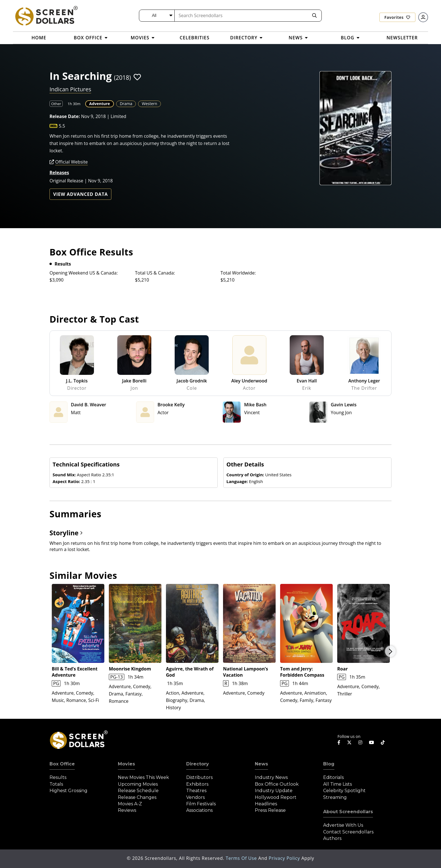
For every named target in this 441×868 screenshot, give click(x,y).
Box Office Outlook (277, 784)
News (261, 764)
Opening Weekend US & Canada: (84, 273)
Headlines (266, 804)
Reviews (127, 810)
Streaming (335, 797)
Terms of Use (242, 858)
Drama (126, 104)
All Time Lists (337, 784)
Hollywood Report (276, 797)
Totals (56, 784)
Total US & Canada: (155, 273)
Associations (199, 810)
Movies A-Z (130, 804)
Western (149, 104)
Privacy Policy (285, 858)
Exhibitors (197, 784)
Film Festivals (201, 804)
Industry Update (274, 791)
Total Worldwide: (238, 273)
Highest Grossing (68, 791)
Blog (329, 764)
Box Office (62, 764)
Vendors (195, 797)
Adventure (100, 104)
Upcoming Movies (138, 784)
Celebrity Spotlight (344, 791)
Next (390, 651)
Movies (126, 764)
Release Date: (65, 116)
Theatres (196, 791)
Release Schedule (138, 791)
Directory (198, 764)
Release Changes (137, 797)
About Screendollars (348, 812)
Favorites (397, 17)
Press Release (270, 810)
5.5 (62, 126)
